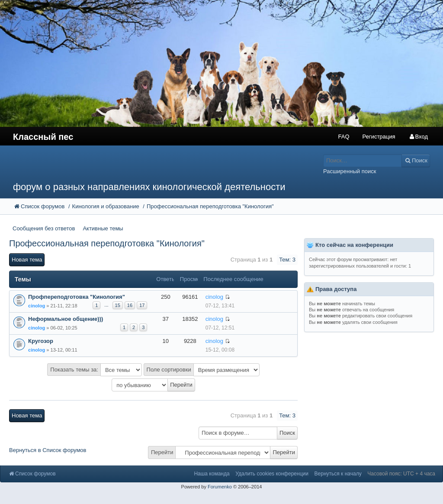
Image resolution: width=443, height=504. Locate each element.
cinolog (37, 306)
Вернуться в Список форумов (48, 450)
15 (118, 305)
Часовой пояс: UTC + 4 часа (401, 474)
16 (130, 305)
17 (142, 305)
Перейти (162, 452)
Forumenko (220, 487)
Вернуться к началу (338, 474)
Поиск (287, 433)
